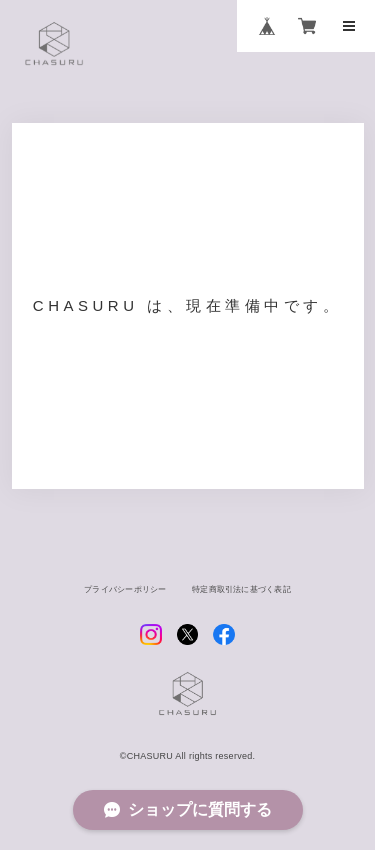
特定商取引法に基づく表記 (248, 599)
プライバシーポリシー (117, 599)
